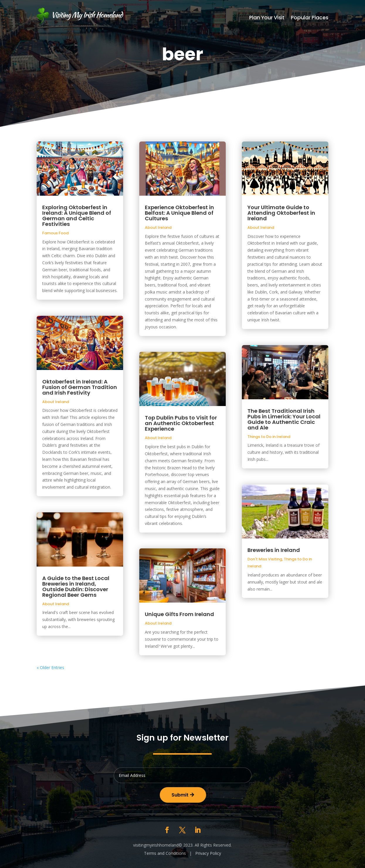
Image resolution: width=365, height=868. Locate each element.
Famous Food (55, 233)
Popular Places (310, 18)
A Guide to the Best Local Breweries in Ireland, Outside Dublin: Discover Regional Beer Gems (76, 586)
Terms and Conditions (165, 853)
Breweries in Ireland (274, 550)
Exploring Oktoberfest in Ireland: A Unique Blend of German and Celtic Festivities (77, 216)
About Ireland (56, 402)
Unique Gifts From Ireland (179, 614)
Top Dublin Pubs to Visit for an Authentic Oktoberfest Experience (181, 423)
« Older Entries (50, 667)
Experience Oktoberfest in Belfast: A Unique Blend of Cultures (179, 213)
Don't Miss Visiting (265, 559)
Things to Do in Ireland (269, 437)
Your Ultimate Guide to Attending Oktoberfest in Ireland (281, 213)
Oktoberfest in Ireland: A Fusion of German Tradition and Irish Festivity (80, 387)
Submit (180, 795)
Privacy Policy (208, 853)
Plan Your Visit (267, 18)
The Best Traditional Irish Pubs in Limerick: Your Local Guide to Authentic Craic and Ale (284, 419)
